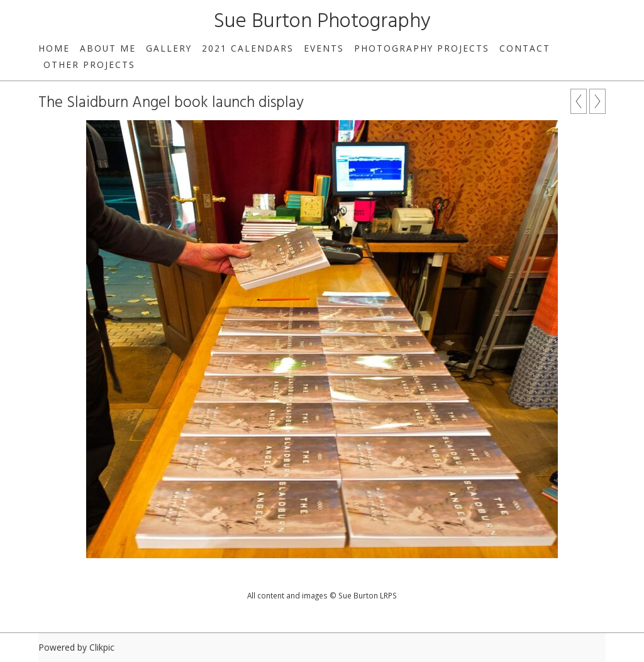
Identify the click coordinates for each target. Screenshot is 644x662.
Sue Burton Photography (322, 22)
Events (324, 48)
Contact (525, 48)
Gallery (169, 48)
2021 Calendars (248, 48)
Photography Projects (422, 48)
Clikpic (102, 647)
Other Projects (89, 65)
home (54, 48)
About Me (108, 48)
